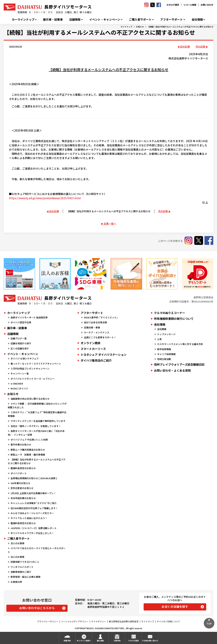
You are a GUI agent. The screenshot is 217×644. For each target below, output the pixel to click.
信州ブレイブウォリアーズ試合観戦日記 (179, 364)
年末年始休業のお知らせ (23, 498)
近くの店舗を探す (20, 348)
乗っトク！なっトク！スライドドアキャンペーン (36, 364)
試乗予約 (67, 641)
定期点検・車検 (92, 327)
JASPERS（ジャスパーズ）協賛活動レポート (34, 528)
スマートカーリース (93, 349)
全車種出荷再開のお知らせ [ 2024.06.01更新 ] (34, 478)
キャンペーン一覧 (20, 373)
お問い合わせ (207, 5)
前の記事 (185, 47)
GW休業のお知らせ (20, 483)
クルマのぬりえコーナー (170, 313)
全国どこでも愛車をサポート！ (100, 337)
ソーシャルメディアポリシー (75, 621)
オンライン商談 (91, 343)
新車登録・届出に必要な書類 (25, 577)
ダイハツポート (19, 473)
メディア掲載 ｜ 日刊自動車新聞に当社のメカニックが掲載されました (37, 405)
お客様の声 (16, 582)
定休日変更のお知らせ (22, 488)
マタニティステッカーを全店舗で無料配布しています (38, 421)
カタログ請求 (173, 5)
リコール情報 (190, 5)
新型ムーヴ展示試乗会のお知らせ (28, 450)
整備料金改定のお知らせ (23, 468)
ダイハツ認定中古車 (21, 322)
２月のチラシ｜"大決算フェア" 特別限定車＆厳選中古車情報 (37, 414)
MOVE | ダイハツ (19, 388)
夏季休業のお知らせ (21, 445)
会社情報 (197, 19)
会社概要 (162, 329)
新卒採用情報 (164, 349)
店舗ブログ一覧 (19, 338)
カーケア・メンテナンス (97, 332)
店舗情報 (75, 19)
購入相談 (100, 641)
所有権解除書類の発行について (174, 319)
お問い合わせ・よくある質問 (172, 370)
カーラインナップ (23, 19)
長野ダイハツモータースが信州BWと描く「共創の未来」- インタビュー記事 (36, 433)
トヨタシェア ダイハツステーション (104, 355)
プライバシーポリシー (48, 621)
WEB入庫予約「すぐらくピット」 (101, 317)
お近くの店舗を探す (175, 606)
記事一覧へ (110, 224)
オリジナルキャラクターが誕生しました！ (32, 533)
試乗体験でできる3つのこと (25, 562)
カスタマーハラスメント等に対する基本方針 (180, 344)
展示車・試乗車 (53, 19)
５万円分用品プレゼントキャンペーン (30, 369)
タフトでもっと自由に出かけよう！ (29, 518)
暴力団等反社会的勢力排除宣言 (124, 621)
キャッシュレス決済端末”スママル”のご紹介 (34, 503)
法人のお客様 (17, 543)
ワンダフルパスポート (22, 567)
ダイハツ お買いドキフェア (25, 358)
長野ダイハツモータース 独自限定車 (29, 317)
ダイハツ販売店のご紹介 (96, 360)
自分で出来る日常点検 (95, 322)
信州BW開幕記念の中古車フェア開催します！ (34, 508)
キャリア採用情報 (166, 354)
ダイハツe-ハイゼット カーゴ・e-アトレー (33, 379)
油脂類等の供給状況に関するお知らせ (30, 399)
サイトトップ (126, 27)
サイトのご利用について (168, 621)
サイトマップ (148, 621)
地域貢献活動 (164, 359)
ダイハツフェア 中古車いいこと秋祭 (29, 440)
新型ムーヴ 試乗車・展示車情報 (28, 455)
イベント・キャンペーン (105, 19)
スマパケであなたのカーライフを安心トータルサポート (37, 550)
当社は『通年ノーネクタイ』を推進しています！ (36, 426)
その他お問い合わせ (150, 641)
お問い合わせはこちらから (37, 608)
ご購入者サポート (140, 19)
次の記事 (200, 47)
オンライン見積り (84, 641)
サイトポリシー (99, 621)
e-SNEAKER (17, 384)
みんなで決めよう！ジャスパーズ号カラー (32, 513)
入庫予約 (117, 641)
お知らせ (140, 27)
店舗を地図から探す (21, 343)
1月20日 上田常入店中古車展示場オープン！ (33, 493)
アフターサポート (171, 19)
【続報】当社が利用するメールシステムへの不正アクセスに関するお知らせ (180, 27)
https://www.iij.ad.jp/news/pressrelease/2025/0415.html (45, 198)
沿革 (159, 339)
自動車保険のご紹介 (21, 572)
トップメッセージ (166, 334)
